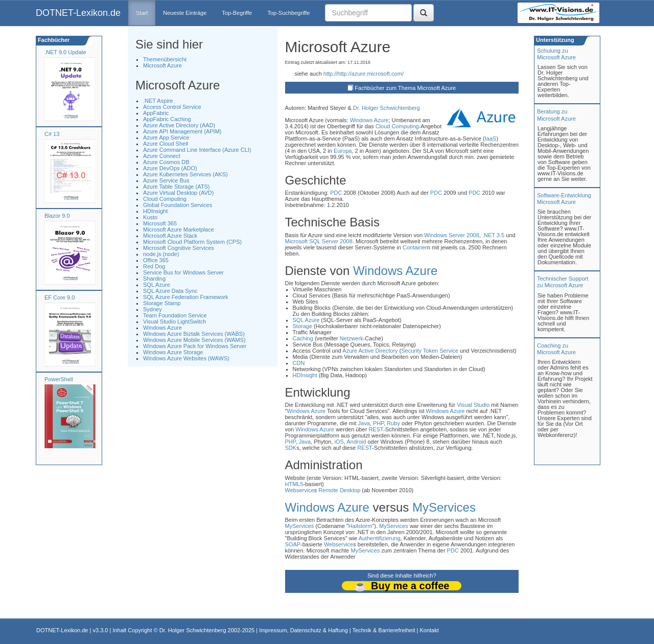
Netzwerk (352, 338)
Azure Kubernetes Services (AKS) (185, 174)
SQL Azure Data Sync (170, 291)
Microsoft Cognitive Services (179, 248)
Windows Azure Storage (173, 352)
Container (415, 247)
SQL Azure (157, 285)
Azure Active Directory (370, 351)
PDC (336, 193)
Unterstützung (554, 40)
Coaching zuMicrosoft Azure (556, 349)
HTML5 (294, 484)
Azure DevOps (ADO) (170, 168)
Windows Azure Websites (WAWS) (186, 358)
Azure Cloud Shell (166, 144)
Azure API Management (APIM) (182, 131)
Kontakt (429, 630)
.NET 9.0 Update (65, 52)
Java (364, 423)
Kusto (150, 217)
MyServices (444, 507)
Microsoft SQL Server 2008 (319, 241)
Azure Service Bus (166, 180)
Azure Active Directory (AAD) (179, 125)
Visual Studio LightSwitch (174, 321)
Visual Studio (473, 405)
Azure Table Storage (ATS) (176, 187)
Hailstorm (360, 526)
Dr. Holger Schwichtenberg (387, 108)
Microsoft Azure (162, 65)
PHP (378, 423)
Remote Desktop (339, 490)
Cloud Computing (165, 199)
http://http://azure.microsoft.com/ (364, 74)
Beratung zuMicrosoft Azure (556, 115)
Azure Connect (162, 156)
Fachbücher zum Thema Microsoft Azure (405, 88)
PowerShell (59, 379)
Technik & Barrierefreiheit (384, 630)
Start (142, 13)
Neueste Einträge (185, 13)
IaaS (491, 139)
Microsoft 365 (160, 223)
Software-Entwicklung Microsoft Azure (564, 199)
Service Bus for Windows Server (183, 272)
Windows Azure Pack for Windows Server (195, 346)
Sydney (153, 309)
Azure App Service (166, 137)
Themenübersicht (165, 59)
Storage (303, 326)
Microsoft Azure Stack (170, 236)
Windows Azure (162, 328)
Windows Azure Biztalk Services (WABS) (194, 334)
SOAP (293, 544)
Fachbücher (53, 40)
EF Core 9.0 (60, 297)
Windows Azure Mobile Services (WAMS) (194, 340)
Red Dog (154, 266)
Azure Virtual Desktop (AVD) (178, 193)
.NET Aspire (158, 101)
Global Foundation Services (178, 205)
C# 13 (52, 134)
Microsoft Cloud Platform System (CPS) (192, 242)
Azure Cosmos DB (166, 162)
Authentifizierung (380, 538)
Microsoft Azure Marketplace (179, 229)
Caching (303, 338)
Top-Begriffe (237, 13)
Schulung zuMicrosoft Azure (556, 54)
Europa (343, 151)
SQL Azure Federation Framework (186, 297)
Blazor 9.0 (57, 216)
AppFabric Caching (167, 119)
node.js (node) (161, 254)
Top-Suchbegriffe (288, 13)
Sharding (154, 279)
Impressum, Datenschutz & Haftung (303, 630)
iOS (339, 442)
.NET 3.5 (493, 235)
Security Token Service (430, 351)
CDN (299, 363)
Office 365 (156, 260)
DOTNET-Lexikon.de (78, 13)
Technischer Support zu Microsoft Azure (563, 282)
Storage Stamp (162, 303)
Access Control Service (172, 107)
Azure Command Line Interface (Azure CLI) (197, 150)
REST (376, 429)
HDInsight (155, 211)
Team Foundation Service (175, 315)
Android (356, 442)
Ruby (393, 423)
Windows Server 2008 (452, 235)
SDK (291, 448)
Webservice (300, 490)
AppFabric (156, 113)
